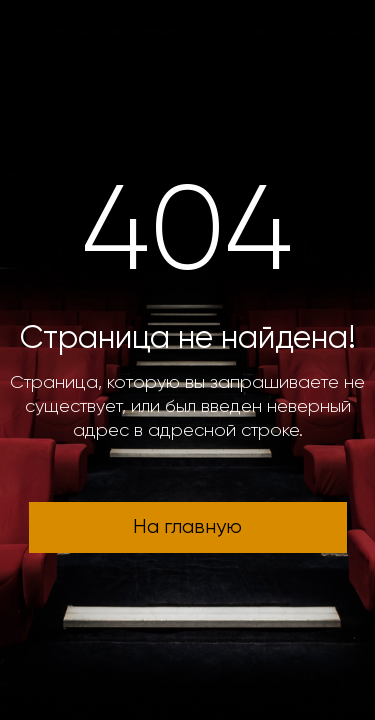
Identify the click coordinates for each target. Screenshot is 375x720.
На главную (187, 527)
